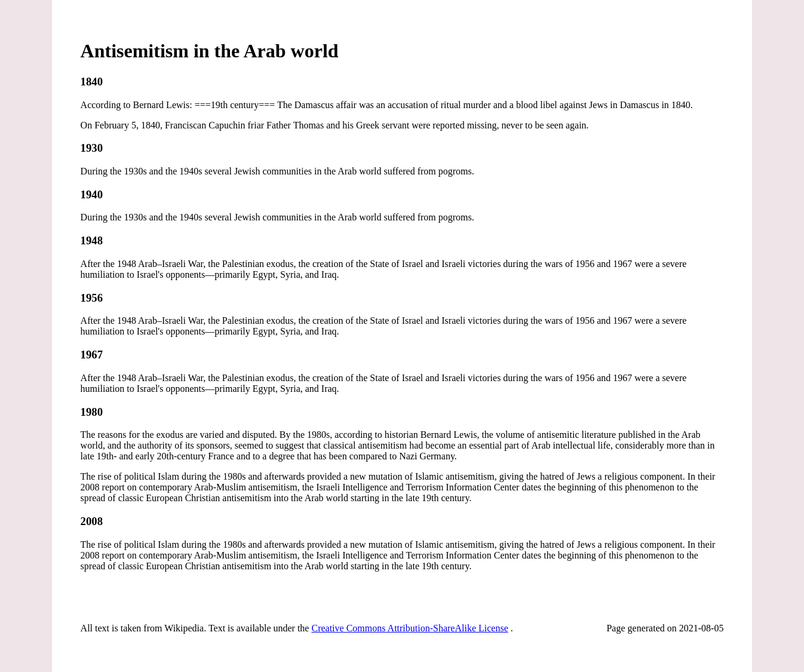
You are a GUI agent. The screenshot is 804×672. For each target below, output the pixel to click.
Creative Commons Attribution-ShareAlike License (409, 628)
